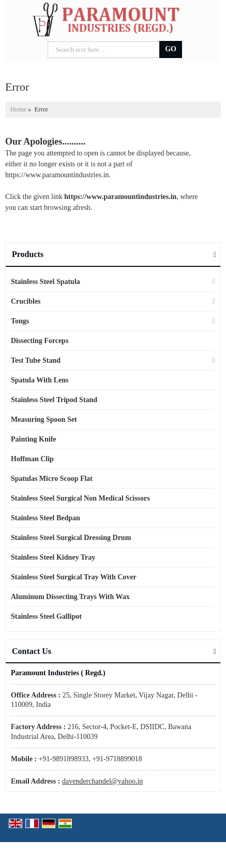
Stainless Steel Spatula (46, 282)
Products (28, 254)
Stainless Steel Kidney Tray (53, 557)
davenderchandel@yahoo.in (102, 781)
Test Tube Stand (36, 360)
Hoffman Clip (32, 459)
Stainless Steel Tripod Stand (54, 400)
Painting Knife (34, 439)
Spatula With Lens (40, 380)
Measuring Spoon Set (44, 419)
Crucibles (26, 301)
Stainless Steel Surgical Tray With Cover (74, 577)
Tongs (20, 321)
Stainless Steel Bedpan (46, 518)
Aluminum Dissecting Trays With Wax (70, 597)
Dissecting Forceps (40, 341)
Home (18, 109)
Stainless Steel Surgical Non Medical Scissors (80, 498)
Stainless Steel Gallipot (46, 616)
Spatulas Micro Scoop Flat (52, 479)
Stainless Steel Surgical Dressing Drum (71, 538)
